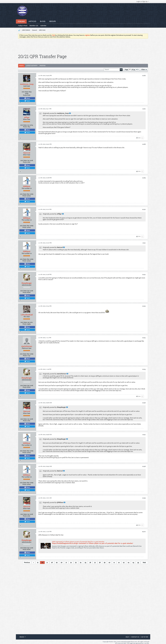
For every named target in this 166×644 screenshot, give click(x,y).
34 (81, 563)
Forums (21, 22)
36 (90, 563)
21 (47, 563)
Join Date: (25, 92)
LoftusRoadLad (27, 315)
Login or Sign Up (143, 2)
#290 (144, 209)
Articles (32, 21)
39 (105, 563)
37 (95, 563)
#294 (144, 338)
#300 (144, 532)
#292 (144, 275)
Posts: (25, 95)
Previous (27, 563)
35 (85, 563)
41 (114, 563)
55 (138, 563)
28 (52, 563)
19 (38, 563)
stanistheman (27, 346)
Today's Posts (23, 26)
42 (119, 563)
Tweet (27, 101)
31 (66, 563)
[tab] (21, 66)
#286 (144, 76)
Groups (52, 21)
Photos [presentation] (43, 66)
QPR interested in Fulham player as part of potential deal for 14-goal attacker (78, 542)
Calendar (43, 26)
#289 (144, 178)
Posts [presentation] (21, 66)
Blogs (43, 21)
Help (127, 637)
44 (129, 563)
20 (42, 563)
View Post (70, 113)
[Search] (113, 70)
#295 (144, 369)
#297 (144, 435)
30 (62, 563)
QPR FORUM (26, 30)
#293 (144, 306)
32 (71, 563)
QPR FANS (42, 30)
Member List (34, 26)
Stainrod (27, 153)
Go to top (145, 637)
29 (57, 563)
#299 (144, 498)
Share (27, 98)
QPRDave (27, 187)
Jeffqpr (27, 118)
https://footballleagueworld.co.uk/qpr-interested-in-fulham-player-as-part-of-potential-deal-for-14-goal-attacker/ (93, 543)
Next (144, 563)
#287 (144, 109)
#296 (144, 403)
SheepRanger (27, 283)
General (34, 30)
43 (124, 563)
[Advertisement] (83, 46)
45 (133, 563)
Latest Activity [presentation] (32, 66)
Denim (23, 637)
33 (76, 563)
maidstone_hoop (27, 84)
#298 (144, 466)
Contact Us (135, 637)
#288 (144, 144)
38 (100, 563)
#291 (144, 243)
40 (109, 563)
